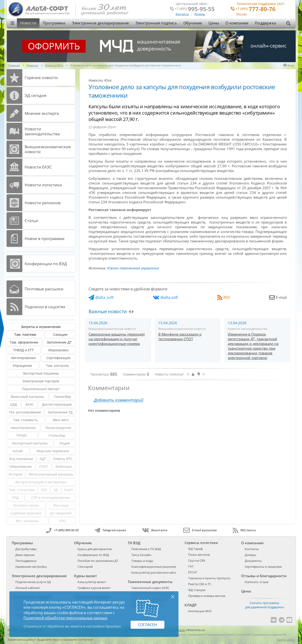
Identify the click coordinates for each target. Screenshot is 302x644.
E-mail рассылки (200, 530)
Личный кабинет (28, 588)
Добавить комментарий (119, 400)
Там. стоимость (25, 420)
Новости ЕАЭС (38, 167)
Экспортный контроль (30, 443)
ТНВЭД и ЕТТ (23, 350)
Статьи (31, 221)
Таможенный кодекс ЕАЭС (150, 588)
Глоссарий (85, 567)
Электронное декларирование (100, 23)
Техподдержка (26, 561)
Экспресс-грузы (26, 505)
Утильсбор (57, 435)
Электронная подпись (156, 23)
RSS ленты (244, 530)
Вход (289, 65)
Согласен (147, 625)
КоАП (69, 490)
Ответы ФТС (63, 459)
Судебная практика (26, 513)
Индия (65, 443)
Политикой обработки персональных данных (65, 618)
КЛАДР (191, 605)
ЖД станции (197, 590)
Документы (253, 561)
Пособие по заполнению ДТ (98, 561)
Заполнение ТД (60, 412)
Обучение (193, 23)
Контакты (182, 14)
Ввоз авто (61, 420)
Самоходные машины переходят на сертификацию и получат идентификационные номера (117, 339)
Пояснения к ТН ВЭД (146, 549)
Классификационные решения (154, 567)
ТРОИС (22, 435)
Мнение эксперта (42, 113)
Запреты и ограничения (41, 327)
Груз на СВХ (197, 560)
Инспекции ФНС (200, 611)
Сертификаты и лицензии (263, 567)
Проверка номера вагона (207, 596)
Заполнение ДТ (59, 342)
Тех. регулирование (25, 412)
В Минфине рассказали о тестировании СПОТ (180, 336)
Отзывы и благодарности (264, 576)
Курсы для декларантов (95, 549)
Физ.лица (61, 505)
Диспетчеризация (57, 404)
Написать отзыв (256, 582)
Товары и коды (142, 561)
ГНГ (191, 566)
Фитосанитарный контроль (51, 474)
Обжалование (21, 466)
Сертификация (58, 358)
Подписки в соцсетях (45, 307)
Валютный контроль (27, 397)
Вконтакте (155, 530)
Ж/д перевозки (21, 459)
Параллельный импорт (41, 389)
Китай (18, 451)
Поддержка (265, 23)
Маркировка (58, 350)
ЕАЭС (29, 404)
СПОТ (44, 466)
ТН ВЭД (134, 543)
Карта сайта (286, 640)
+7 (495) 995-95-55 (62, 530)
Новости (28, 23)
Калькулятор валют (92, 582)
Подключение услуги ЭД (33, 582)
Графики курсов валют (94, 588)
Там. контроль (58, 366)
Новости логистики (43, 185)
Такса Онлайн (141, 555)
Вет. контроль (27, 521)
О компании (237, 23)
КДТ (43, 459)
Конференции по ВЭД (46, 264)
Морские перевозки (53, 451)
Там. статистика (22, 490)
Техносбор (62, 397)
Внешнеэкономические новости (48, 149)
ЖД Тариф (195, 549)
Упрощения (22, 366)
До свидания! (61, 513)
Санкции (60, 334)
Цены (214, 23)
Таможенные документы (150, 582)
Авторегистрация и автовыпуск (41, 482)
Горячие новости (41, 78)
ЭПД (15, 498)
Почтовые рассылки (44, 289)
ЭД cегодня (35, 95)
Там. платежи (25, 334)
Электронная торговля (41, 381)
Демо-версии (25, 555)
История (16, 474)
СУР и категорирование (50, 498)
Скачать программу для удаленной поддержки (264, 605)
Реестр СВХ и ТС (200, 584)
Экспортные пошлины (41, 373)
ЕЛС (44, 490)
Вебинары (64, 466)
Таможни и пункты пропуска (209, 578)
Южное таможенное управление (133, 268)
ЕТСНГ (193, 572)
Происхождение (58, 428)
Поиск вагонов (199, 555)
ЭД (56, 490)
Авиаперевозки (23, 428)
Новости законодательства (42, 131)
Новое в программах (45, 238)
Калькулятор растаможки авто (154, 572)
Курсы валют (85, 576)
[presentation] (130, 312)
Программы (54, 23)
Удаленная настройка (31, 567)
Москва (242, 14)
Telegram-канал (110, 530)
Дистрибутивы (26, 549)
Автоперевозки (23, 358)
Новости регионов (43, 203)
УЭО (62, 521)
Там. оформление (24, 342)
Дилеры (200, 14)
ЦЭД (14, 404)
